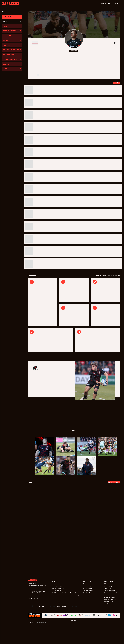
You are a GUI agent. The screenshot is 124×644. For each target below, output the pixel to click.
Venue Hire (7, 64)
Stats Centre (7, 36)
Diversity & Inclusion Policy (112, 609)
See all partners (113, 499)
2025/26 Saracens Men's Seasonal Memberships (65, 609)
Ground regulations (110, 614)
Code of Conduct (109, 623)
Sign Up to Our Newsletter (90, 609)
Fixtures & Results (9, 31)
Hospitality (7, 45)
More (5, 69)
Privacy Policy (108, 601)
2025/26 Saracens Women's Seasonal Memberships (66, 612)
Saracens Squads (57, 607)
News (5, 26)
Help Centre (107, 620)
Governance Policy (109, 612)
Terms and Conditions (110, 616)
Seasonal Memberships (11, 50)
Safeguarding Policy (110, 607)
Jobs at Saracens (88, 605)
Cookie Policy (108, 603)
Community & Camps (10, 59)
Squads (6, 40)
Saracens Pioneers (88, 607)
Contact (85, 601)
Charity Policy (108, 605)
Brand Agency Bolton (41, 639)
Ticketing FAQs (108, 618)
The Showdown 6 (9, 55)
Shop (5, 21)
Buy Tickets (7, 17)
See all (116, 83)
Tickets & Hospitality (58, 605)
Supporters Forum (88, 603)
